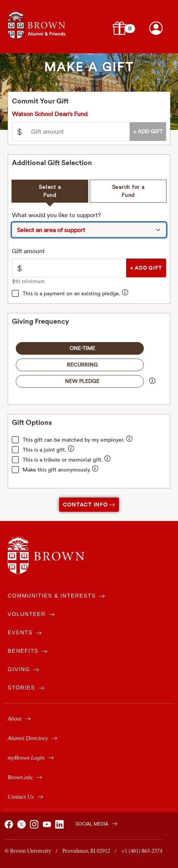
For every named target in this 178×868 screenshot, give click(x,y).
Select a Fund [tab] (50, 191)
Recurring (82, 365)
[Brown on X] (23, 827)
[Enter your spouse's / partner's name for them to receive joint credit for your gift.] (71, 450)
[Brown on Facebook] (10, 827)
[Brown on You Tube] (48, 827)
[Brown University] (46, 555)
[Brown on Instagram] (35, 827)
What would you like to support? (56, 215)
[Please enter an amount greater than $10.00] (76, 268)
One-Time (82, 348)
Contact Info (89, 504)
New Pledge (82, 381)
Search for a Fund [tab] (128, 191)
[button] (119, 28)
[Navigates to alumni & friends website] (36, 24)
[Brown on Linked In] (61, 827)
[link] (156, 28)
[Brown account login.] (156, 28)
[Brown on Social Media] (93, 823)
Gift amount (28, 251)
